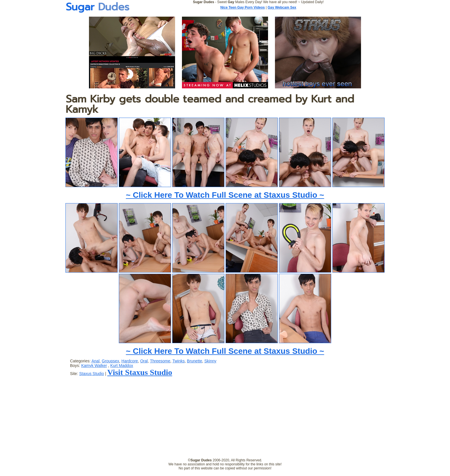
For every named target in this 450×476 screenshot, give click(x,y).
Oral (144, 361)
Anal (96, 361)
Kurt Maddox (122, 366)
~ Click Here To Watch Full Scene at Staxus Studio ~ (225, 195)
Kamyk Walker (94, 366)
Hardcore (130, 361)
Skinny (210, 361)
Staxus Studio (92, 374)
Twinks (179, 361)
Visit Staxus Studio (140, 372)
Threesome (160, 361)
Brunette (194, 361)
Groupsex (111, 361)
